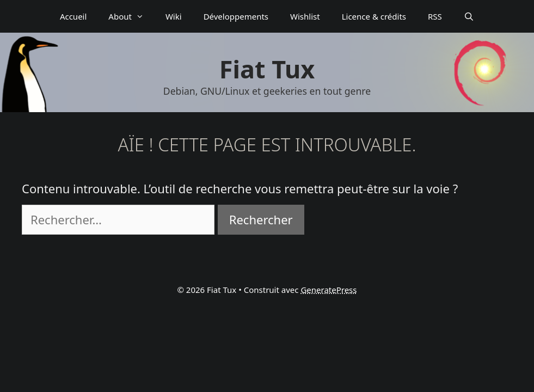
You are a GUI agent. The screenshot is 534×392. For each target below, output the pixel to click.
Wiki (174, 16)
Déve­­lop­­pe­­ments (236, 16)
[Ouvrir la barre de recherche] (469, 16)
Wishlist (305, 16)
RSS (435, 16)
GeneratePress (329, 290)
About (131, 16)
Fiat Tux (267, 69)
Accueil (73, 16)
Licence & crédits (374, 16)
